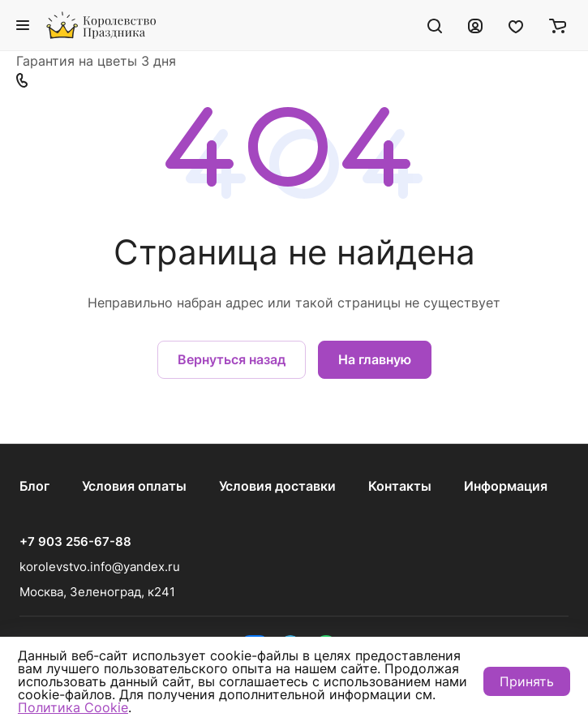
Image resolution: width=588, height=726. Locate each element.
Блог (34, 486)
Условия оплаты (134, 486)
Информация (506, 486)
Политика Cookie (73, 707)
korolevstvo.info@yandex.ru (100, 567)
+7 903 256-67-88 (75, 542)
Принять (527, 681)
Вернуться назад (232, 359)
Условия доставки (277, 486)
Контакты (400, 486)
